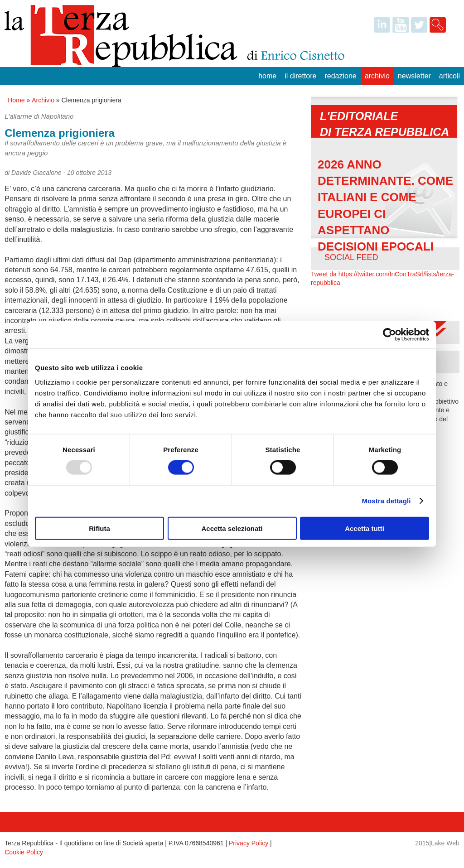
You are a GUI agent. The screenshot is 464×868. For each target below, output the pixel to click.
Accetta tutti (365, 528)
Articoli (449, 76)
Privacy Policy (249, 843)
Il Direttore (300, 76)
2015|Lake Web (437, 843)
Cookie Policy (24, 852)
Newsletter (414, 76)
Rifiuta (99, 528)
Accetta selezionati (232, 528)
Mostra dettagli (386, 501)
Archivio (377, 76)
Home (267, 76)
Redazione (340, 76)
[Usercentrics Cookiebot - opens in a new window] (389, 335)
